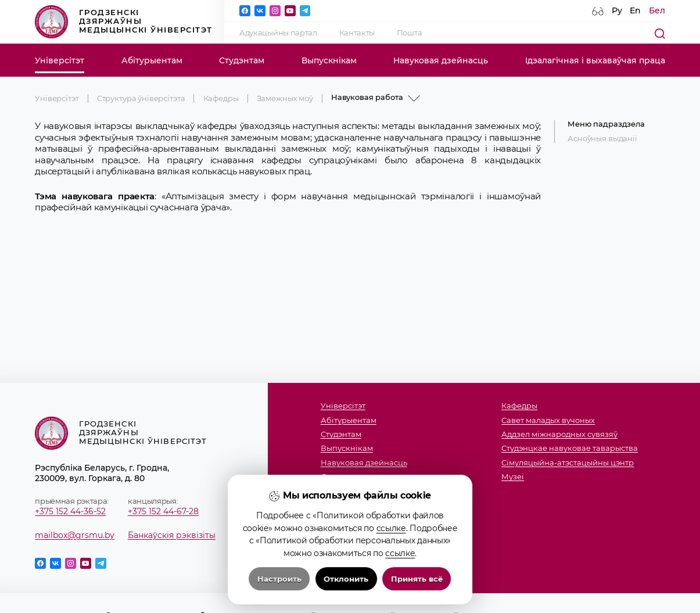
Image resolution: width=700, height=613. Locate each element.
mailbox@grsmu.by (75, 535)
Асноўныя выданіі (602, 139)
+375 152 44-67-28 (163, 511)
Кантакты (357, 33)
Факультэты (343, 477)
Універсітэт (60, 60)
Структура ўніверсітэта (141, 98)
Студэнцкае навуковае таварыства (570, 449)
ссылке (391, 572)
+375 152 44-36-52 (70, 511)
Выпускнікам (329, 60)
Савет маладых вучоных (548, 421)
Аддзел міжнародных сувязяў (559, 435)
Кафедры (221, 98)
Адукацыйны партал (278, 33)
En (635, 10)
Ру (617, 10)
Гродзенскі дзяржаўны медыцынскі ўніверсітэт (123, 21)
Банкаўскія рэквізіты (172, 535)
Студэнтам (242, 60)
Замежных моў (285, 98)
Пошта (410, 33)
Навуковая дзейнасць (441, 60)
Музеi (513, 477)
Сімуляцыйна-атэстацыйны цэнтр (568, 463)
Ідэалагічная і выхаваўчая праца (595, 60)
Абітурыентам (152, 60)
